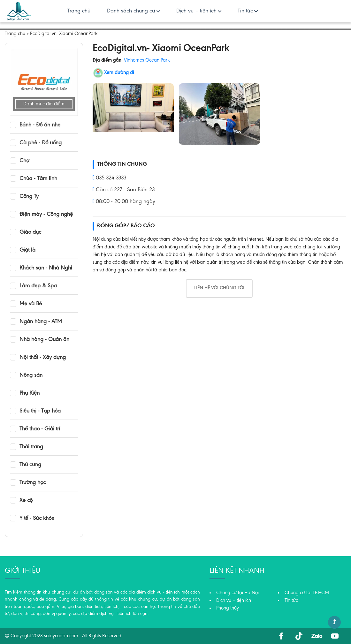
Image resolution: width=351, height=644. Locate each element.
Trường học (33, 483)
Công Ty (29, 197)
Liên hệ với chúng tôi (219, 288)
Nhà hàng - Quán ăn (44, 340)
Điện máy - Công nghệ (46, 215)
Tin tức (245, 11)
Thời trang (31, 447)
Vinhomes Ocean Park (147, 60)
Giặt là (27, 250)
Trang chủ (79, 11)
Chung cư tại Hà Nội (237, 593)
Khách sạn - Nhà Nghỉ (46, 268)
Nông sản (31, 375)
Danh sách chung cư (131, 11)
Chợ (24, 161)
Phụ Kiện (30, 393)
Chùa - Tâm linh (38, 179)
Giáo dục (30, 232)
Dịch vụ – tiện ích (196, 11)
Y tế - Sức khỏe (37, 519)
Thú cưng (30, 465)
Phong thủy (228, 608)
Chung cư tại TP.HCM (307, 593)
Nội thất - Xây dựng (43, 358)
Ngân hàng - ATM (41, 322)
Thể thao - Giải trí (40, 429)
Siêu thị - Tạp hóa (40, 411)
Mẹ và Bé (31, 304)
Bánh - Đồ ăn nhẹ (40, 125)
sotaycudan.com (61, 636)
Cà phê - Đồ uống (41, 143)
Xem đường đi (119, 73)
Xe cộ (26, 501)
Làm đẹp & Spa (38, 286)
